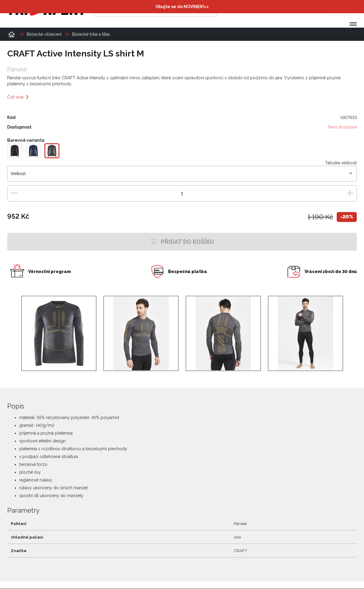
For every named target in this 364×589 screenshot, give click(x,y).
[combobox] (182, 176)
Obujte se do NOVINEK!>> (182, 7)
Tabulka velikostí (341, 163)
